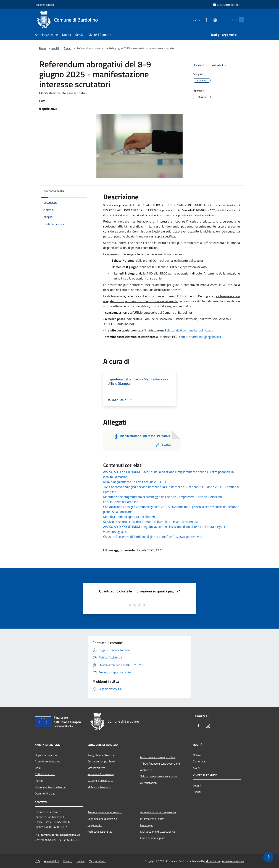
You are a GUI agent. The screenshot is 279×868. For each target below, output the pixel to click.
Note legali (147, 825)
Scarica (163, 445)
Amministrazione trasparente (158, 812)
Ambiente (146, 770)
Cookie (81, 861)
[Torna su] (268, 857)
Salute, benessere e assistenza (159, 776)
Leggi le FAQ (95, 825)
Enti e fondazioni (45, 774)
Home (43, 48)
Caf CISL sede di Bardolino (121, 502)
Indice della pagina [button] (54, 191)
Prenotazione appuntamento (105, 812)
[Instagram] (208, 20)
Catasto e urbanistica (100, 781)
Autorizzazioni (149, 783)
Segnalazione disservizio (102, 819)
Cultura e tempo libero (101, 761)
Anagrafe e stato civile (101, 755)
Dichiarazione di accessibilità (157, 832)
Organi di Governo (46, 755)
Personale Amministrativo (51, 787)
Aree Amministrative (48, 761)
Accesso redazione (233, 861)
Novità (55, 48)
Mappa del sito (98, 861)
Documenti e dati (45, 793)
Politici (39, 781)
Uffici (38, 768)
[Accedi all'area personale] (226, 5)
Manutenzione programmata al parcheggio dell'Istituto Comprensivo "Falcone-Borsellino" (163, 497)
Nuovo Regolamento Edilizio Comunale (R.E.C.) (135, 482)
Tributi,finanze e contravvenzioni (160, 764)
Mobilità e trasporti (99, 787)
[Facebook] (199, 20)
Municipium (213, 861)
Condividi (201, 65)
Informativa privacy (152, 819)
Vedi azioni (220, 65)
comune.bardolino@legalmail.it (200, 337)
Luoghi (197, 785)
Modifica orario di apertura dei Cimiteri (129, 517)
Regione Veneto (44, 5)
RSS (37, 861)
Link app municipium (153, 838)
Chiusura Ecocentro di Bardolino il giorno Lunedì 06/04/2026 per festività (153, 537)
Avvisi (68, 48)
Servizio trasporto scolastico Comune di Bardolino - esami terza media (150, 522)
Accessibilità (52, 861)
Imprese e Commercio (101, 774)
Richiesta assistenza (100, 832)
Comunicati (200, 761)
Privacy (68, 861)
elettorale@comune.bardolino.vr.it (190, 330)
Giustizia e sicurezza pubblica (158, 757)
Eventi (197, 792)
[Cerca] (240, 20)
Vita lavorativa (96, 768)
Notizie (197, 755)
